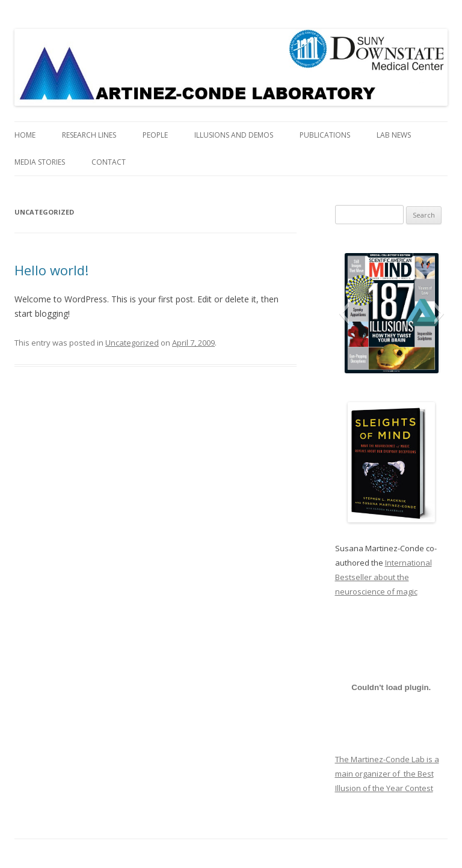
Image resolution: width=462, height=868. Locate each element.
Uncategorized (132, 343)
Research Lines (89, 135)
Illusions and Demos (234, 135)
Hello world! (51, 270)
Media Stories (40, 162)
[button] (344, 313)
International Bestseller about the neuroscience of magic (383, 577)
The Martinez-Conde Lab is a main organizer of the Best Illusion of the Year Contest (387, 774)
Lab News (394, 135)
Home (25, 135)
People (155, 135)
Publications (325, 135)
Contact (109, 162)
